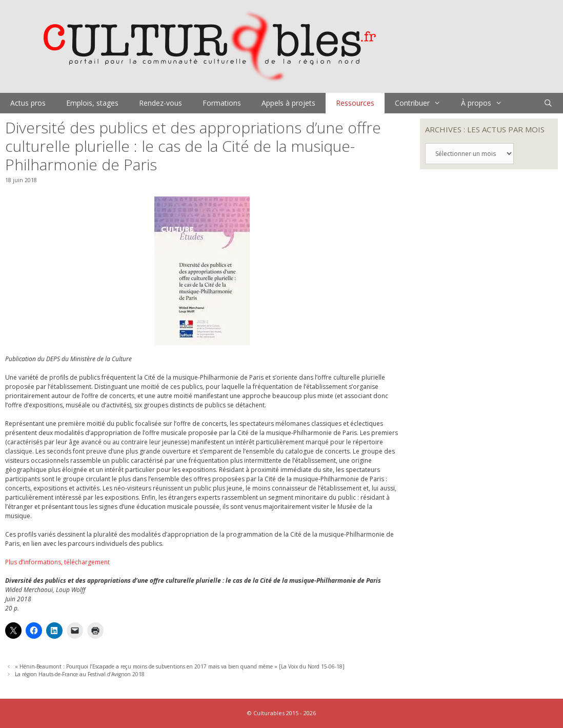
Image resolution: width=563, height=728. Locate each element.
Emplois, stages (92, 103)
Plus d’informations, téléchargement (57, 562)
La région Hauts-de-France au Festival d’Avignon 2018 (80, 674)
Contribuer (423, 103)
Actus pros (28, 103)
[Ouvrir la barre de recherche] (548, 103)
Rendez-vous (160, 103)
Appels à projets (288, 103)
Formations (222, 103)
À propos (487, 103)
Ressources (355, 103)
